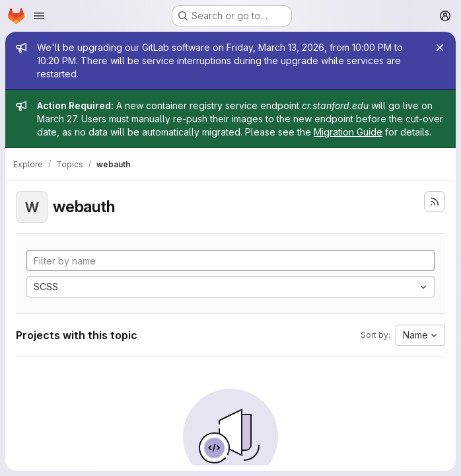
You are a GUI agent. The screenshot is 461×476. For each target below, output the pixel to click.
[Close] (440, 48)
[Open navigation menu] (39, 16)
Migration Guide (348, 132)
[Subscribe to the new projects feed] (435, 202)
